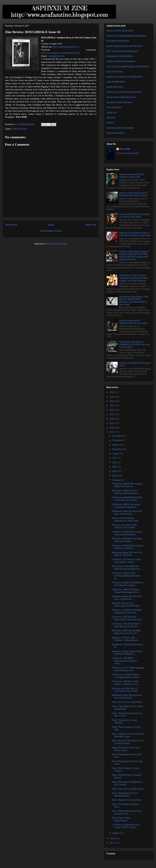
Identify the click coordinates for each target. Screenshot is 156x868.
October (116, 445)
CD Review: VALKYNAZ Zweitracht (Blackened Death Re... (126, 576)
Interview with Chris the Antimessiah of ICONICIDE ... (127, 605)
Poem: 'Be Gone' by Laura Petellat (127, 702)
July (114, 458)
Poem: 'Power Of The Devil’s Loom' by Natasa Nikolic (128, 742)
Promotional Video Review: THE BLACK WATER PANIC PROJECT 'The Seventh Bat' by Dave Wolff (134, 301)
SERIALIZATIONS (115, 133)
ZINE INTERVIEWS (116, 82)
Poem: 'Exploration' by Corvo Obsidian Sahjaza (125, 794)
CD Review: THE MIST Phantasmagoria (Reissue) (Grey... (124, 661)
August (116, 454)
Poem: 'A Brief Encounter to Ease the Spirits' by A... (127, 812)
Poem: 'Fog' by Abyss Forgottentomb (121, 819)
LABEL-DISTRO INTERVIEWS (121, 61)
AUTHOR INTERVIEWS (118, 41)
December (117, 436)
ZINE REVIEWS (20, 129)
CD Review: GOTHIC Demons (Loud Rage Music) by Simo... (126, 676)
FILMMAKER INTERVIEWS (120, 56)
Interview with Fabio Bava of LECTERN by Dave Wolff (125, 690)
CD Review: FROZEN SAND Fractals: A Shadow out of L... (126, 683)
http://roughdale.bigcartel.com (66, 47)
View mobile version (51, 231)
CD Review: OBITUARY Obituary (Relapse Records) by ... (127, 485)
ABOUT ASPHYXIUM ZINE (120, 31)
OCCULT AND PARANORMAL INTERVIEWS (128, 67)
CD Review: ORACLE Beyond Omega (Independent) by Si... (126, 591)
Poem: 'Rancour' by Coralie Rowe (127, 800)
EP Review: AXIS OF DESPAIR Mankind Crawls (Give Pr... (126, 632)
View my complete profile (128, 153)
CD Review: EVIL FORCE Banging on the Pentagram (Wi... (128, 669)
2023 (112, 406)
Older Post (91, 225)
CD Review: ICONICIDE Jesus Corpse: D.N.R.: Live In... (126, 826)
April (115, 471)
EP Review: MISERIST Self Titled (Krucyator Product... (127, 540)
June (115, 462)
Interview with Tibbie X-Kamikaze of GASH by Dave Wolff (135, 216)
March (115, 476)
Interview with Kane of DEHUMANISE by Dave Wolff (133, 322)
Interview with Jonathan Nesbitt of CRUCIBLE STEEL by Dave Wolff (135, 234)
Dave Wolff (125, 149)
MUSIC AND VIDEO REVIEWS (121, 97)
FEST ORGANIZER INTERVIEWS (122, 51)
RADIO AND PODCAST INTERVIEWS (124, 77)
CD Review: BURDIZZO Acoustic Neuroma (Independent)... (127, 533)
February (117, 480)
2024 (112, 401)
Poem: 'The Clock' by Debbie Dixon (128, 789)
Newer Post (11, 225)
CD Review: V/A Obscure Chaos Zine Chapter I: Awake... (126, 561)
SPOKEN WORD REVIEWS (119, 102)
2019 (112, 423)
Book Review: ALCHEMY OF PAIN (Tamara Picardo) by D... (127, 568)
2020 (112, 419)
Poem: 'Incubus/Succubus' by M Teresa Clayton (126, 749)
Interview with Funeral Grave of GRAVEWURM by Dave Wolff (133, 194)
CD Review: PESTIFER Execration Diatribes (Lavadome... (127, 547)
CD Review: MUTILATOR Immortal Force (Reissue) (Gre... (127, 618)
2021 (112, 414)
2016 (112, 838)
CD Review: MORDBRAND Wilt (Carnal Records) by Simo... (127, 499)
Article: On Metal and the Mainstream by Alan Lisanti (125, 519)
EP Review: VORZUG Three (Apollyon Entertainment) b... (126, 492)
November (117, 440)
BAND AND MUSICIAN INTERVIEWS (125, 46)
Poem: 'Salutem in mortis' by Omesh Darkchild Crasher (128, 735)
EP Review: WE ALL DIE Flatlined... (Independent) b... (126, 639)
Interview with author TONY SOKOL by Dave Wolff (132, 176)
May (115, 467)
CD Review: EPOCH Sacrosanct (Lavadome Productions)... (126, 506)
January (116, 833)
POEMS (110, 123)
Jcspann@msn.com (56, 56)
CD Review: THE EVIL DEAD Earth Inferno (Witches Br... (126, 625)
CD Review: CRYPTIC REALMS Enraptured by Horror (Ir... (127, 611)
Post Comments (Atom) (57, 244)
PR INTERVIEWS (115, 72)
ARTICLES (112, 113)
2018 (112, 428)
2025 (112, 397)
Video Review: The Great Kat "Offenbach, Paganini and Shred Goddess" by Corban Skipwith (133, 278)
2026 (112, 392)
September (117, 449)
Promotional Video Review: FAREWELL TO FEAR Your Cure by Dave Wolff (135, 344)
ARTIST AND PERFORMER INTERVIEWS (126, 36)
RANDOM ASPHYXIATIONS (120, 128)
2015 (112, 843)
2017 (112, 432)
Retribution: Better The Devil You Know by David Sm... (127, 513)
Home (51, 225)
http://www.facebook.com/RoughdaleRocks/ (61, 53)
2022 (112, 410)
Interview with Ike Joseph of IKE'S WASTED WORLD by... (127, 653)
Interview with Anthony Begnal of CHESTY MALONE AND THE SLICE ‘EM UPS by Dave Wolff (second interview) (134, 255)
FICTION (111, 118)
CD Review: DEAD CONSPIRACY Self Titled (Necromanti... (128, 584)
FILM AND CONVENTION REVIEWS (124, 92)
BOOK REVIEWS (115, 87)
